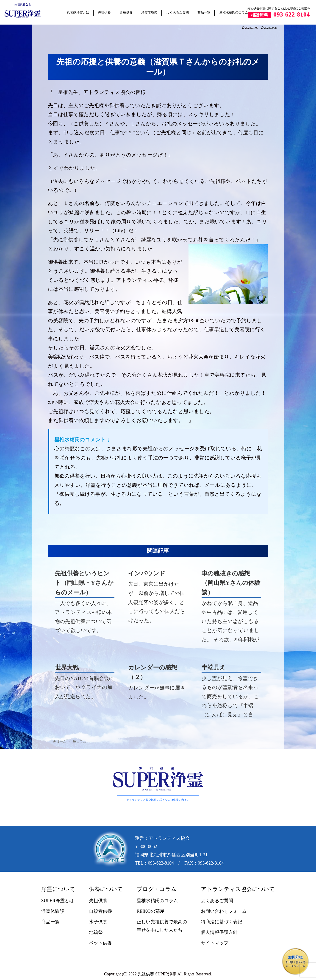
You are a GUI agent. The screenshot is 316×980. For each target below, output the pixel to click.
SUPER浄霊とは (78, 13)
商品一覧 (204, 13)
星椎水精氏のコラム (234, 13)
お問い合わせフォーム (224, 911)
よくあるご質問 (177, 13)
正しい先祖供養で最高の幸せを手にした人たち (162, 926)
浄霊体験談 (149, 13)
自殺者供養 (100, 911)
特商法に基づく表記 (222, 922)
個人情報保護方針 (219, 932)
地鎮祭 (96, 932)
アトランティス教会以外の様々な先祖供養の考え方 (158, 800)
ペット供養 (100, 943)
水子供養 (98, 922)
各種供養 (126, 13)
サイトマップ (215, 943)
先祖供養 (20, 5)
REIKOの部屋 (151, 911)
